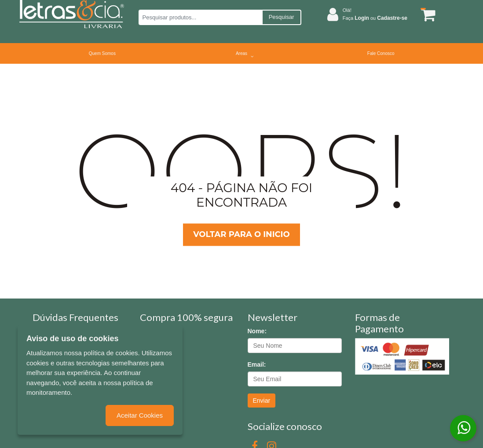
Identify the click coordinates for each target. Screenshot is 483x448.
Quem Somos (102, 53)
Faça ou (375, 18)
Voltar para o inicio (241, 234)
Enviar (262, 401)
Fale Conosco (381, 53)
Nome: (257, 331)
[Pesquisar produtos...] (200, 17)
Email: (257, 364)
